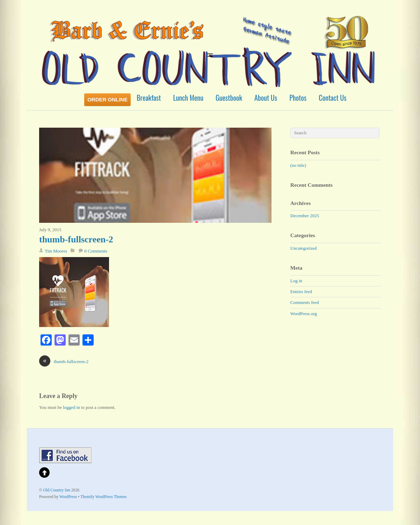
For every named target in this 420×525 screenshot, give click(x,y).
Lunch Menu (188, 98)
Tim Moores (56, 251)
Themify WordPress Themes (104, 497)
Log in (296, 281)
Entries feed (301, 292)
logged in (71, 407)
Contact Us (332, 98)
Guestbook (229, 98)
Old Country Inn (57, 490)
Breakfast (149, 98)
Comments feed (305, 302)
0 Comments (96, 251)
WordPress (68, 497)
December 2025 (305, 216)
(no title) (298, 165)
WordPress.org (304, 314)
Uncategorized (304, 248)
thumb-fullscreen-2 (76, 239)
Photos (298, 98)
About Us (266, 98)
